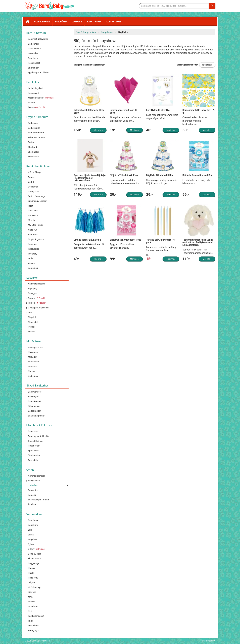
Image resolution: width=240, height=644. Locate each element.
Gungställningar (36, 441)
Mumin (31, 220)
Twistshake (34, 625)
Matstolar (33, 366)
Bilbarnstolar (34, 406)
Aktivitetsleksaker (37, 284)
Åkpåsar (32, 505)
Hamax (32, 568)
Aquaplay (33, 289)
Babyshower (34, 481)
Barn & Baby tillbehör (50, 6)
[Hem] (27, 22)
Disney (37, 549)
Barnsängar (34, 44)
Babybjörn (33, 525)
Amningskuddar (36, 347)
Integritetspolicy (208, 641)
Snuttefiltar (33, 68)
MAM (31, 597)
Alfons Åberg (34, 172)
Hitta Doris (33, 215)
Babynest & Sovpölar (38, 39)
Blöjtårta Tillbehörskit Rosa (124, 175)
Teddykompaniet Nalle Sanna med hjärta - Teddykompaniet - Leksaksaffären (199, 242)
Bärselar (32, 495)
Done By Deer (35, 554)
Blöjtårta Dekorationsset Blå (197, 175)
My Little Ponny (36, 225)
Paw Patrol (33, 234)
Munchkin (33, 606)
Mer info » (98, 130)
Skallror (32, 332)
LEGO (31, 312)
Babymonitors (35, 392)
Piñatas (32, 103)
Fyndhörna (61, 22)
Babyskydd (33, 396)
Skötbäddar (34, 152)
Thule (31, 621)
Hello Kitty (33, 578)
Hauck (31, 573)
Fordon (37, 303)
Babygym (33, 293)
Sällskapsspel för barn (39, 500)
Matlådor (32, 357)
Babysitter (33, 490)
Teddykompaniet (36, 616)
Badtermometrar (36, 133)
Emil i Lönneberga (37, 196)
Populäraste (207, 65)
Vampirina (33, 268)
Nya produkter (42, 22)
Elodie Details (35, 558)
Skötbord (32, 147)
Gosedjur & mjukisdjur (39, 308)
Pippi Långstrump (37, 239)
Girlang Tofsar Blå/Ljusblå (87, 240)
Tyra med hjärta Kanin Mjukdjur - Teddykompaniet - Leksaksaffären (90, 178)
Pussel (31, 327)
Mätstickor (33, 53)
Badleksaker (34, 128)
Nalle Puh (33, 230)
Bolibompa (33, 187)
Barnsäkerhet (35, 401)
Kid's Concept (35, 587)
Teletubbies (34, 249)
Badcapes (33, 123)
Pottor (31, 142)
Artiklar (77, 22)
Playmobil (33, 322)
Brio (30, 530)
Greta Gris (33, 211)
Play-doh (32, 317)
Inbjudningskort (36, 88)
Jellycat (32, 582)
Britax (31, 535)
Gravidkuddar (35, 49)
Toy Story (33, 254)
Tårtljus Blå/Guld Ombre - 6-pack (161, 241)
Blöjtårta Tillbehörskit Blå (159, 175)
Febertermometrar (37, 137)
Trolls (31, 258)
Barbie (31, 182)
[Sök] (212, 6)
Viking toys (33, 630)
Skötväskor (33, 157)
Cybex (31, 544)
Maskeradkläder (41, 98)
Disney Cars (34, 191)
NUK (30, 611)
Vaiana (31, 263)
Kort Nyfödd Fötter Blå (158, 110)
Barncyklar (33, 431)
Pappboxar (33, 58)
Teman (37, 107)
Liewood (32, 592)
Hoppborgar (34, 446)
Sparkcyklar (34, 451)
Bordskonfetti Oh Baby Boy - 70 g (199, 111)
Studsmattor (34, 455)
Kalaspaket (33, 93)
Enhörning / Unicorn (38, 201)
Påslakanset (34, 63)
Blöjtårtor (34, 485)
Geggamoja (34, 563)
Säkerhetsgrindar (36, 416)
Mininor (32, 602)
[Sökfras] (174, 6)
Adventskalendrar (37, 476)
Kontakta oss (114, 22)
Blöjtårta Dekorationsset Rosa (126, 240)
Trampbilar (33, 460)
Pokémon (33, 244)
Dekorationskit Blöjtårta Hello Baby (89, 111)
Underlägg (33, 376)
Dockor (37, 298)
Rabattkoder (94, 22)
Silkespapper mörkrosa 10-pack (124, 111)
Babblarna (33, 520)
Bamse (31, 177)
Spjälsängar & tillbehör (39, 72)
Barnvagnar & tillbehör (39, 436)
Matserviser (34, 362)
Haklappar (33, 352)
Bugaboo (32, 539)
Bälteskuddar (34, 411)
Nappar (32, 371)
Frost (31, 206)
